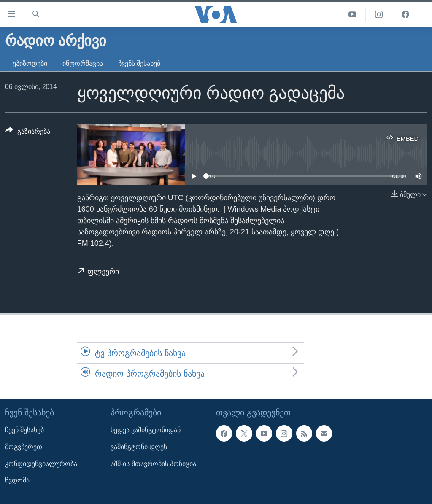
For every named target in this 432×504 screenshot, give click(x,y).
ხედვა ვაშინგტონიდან (146, 430)
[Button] (28, 133)
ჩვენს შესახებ (139, 63)
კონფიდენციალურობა (41, 464)
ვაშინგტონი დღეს (139, 447)
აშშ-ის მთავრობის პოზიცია (153, 464)
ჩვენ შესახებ (24, 430)
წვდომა (17, 481)
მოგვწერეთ (24, 447)
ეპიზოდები (30, 63)
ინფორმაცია (83, 63)
